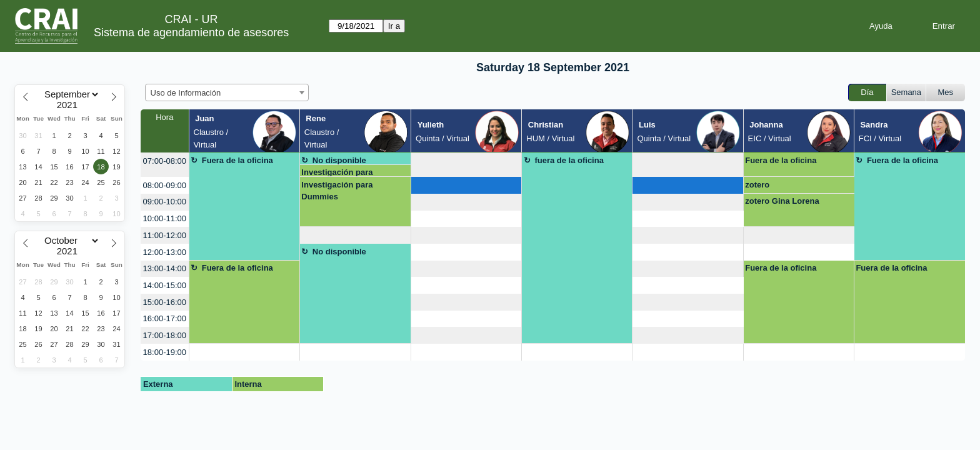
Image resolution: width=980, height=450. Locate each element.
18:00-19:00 (165, 352)
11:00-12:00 (165, 235)
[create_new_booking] (466, 165)
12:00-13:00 (165, 252)
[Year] (70, 105)
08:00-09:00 (165, 185)
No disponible (339, 160)
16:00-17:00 (165, 318)
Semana (906, 92)
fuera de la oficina (569, 160)
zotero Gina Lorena (782, 201)
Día (867, 92)
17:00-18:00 (165, 335)
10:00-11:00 (165, 218)
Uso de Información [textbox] (186, 93)
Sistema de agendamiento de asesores (191, 32)
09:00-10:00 (165, 202)
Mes (946, 92)
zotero (757, 185)
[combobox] (227, 92)
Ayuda (881, 26)
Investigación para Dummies (337, 172)
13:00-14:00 (165, 268)
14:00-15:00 (165, 285)
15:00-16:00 (165, 302)
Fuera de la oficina (237, 160)
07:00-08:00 (165, 161)
